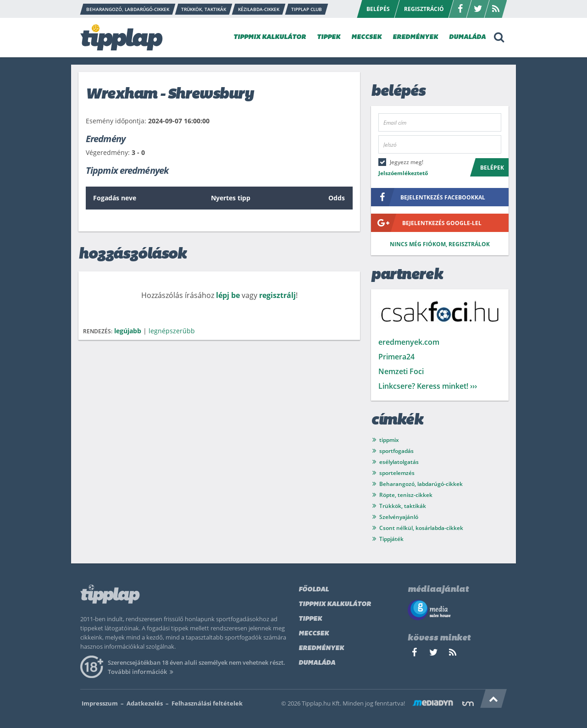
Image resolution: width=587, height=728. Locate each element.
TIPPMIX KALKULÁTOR (270, 37)
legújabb (128, 331)
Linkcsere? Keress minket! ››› (428, 386)
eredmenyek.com (409, 342)
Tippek (310, 619)
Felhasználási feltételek (207, 703)
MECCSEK (366, 37)
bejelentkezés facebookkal (428, 197)
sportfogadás (396, 451)
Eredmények (321, 648)
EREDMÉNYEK (415, 37)
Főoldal (314, 590)
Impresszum (100, 703)
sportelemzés (397, 473)
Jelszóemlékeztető (403, 173)
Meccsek (314, 634)
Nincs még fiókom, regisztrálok (440, 244)
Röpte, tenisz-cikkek (406, 495)
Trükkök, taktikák (403, 506)
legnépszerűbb (172, 331)
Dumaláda (317, 663)
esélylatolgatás (399, 462)
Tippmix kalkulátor (335, 604)
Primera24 (396, 357)
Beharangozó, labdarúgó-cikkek (421, 484)
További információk (142, 672)
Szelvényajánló (399, 517)
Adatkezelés (145, 703)
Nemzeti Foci (401, 371)
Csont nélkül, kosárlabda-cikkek (421, 528)
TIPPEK (329, 37)
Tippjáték (391, 539)
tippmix (389, 440)
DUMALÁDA (467, 37)
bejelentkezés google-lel (426, 223)
